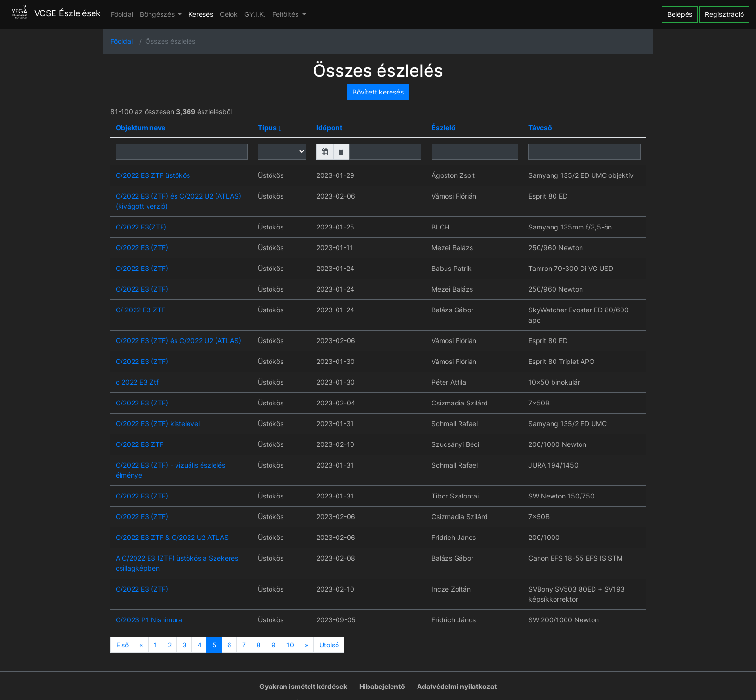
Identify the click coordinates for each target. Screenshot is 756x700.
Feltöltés (286, 14)
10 (290, 645)
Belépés (680, 14)
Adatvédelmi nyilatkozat (457, 686)
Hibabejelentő (382, 686)
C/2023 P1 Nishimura (149, 620)
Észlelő (444, 128)
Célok (229, 14)
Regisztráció (724, 14)
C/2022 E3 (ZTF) (142, 248)
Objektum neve (141, 128)
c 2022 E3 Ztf (137, 382)
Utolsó (329, 645)
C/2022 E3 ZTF (140, 444)
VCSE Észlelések (54, 13)
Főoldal (122, 14)
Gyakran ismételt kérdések (303, 686)
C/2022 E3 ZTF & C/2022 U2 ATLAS (172, 537)
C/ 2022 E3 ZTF (141, 310)
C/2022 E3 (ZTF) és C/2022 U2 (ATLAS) (178, 341)
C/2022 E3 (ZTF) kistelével (158, 424)
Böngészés (158, 14)
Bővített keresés (378, 92)
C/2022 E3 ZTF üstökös (153, 175)
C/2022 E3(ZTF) (141, 227)
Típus (267, 128)
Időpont (329, 128)
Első (122, 645)
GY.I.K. (255, 14)
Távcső (540, 128)
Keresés (201, 14)
